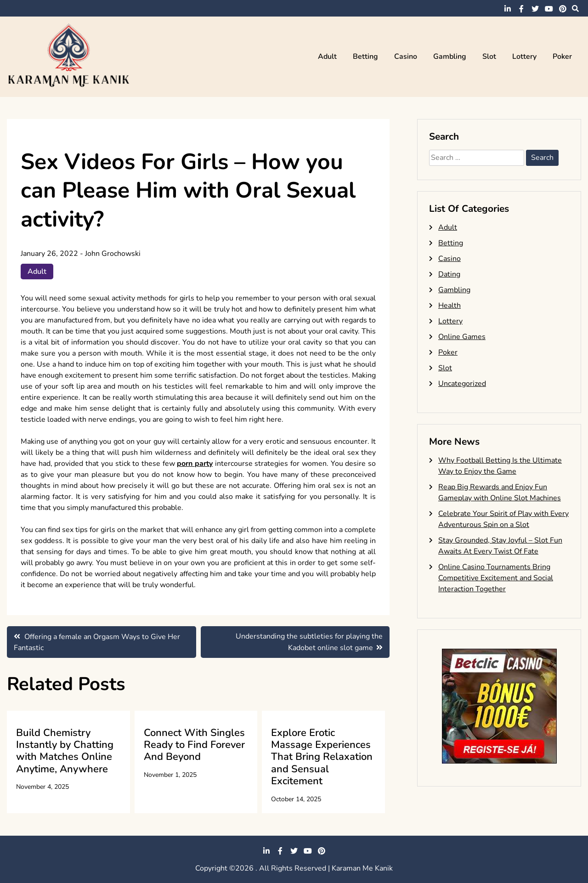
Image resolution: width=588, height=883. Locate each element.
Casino (406, 57)
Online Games (462, 337)
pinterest (563, 9)
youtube (549, 9)
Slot (489, 57)
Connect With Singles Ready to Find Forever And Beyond (194, 745)
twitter (535, 9)
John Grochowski (113, 254)
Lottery (524, 57)
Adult (327, 57)
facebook (521, 9)
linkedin (508, 9)
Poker (562, 57)
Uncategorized (462, 384)
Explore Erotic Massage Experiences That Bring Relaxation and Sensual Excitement (322, 757)
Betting (365, 57)
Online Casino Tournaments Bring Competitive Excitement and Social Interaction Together (496, 578)
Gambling (450, 57)
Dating (449, 274)
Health (449, 306)
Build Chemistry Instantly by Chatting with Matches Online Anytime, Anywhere (65, 751)
